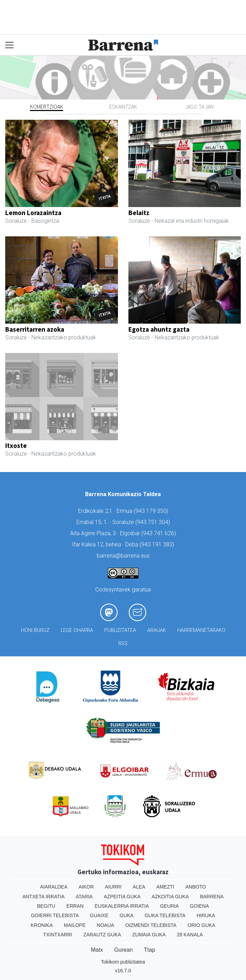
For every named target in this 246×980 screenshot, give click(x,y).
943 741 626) (159, 533)
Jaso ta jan (199, 106)
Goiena (199, 906)
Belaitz (139, 213)
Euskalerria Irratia (122, 906)
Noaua (105, 925)
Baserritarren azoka (35, 329)
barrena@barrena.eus (123, 556)
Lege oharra (77, 630)
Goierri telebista (55, 915)
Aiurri (113, 887)
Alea (139, 887)
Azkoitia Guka (170, 897)
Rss (123, 644)
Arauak (157, 630)
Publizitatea (120, 630)
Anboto (196, 887)
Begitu (46, 906)
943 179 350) (152, 511)
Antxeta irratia (43, 897)
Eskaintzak (123, 106)
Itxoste (16, 445)
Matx (97, 950)
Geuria (170, 906)
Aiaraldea (54, 887)
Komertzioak (47, 106)
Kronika (42, 925)
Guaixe (99, 915)
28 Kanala (190, 935)
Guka (127, 915)
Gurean (123, 950)
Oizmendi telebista (151, 925)
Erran (75, 906)
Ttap (150, 950)
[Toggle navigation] (10, 45)
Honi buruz (35, 630)
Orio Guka (202, 925)
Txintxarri (58, 935)
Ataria (84, 897)
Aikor (86, 887)
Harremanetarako (201, 630)
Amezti (165, 887)
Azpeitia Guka (122, 897)
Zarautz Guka (102, 935)
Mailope (75, 925)
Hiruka (206, 915)
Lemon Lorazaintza (33, 213)
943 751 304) (154, 522)
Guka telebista (165, 915)
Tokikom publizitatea (123, 962)
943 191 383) (158, 544)
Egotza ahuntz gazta (159, 329)
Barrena (212, 897)
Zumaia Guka (149, 935)
